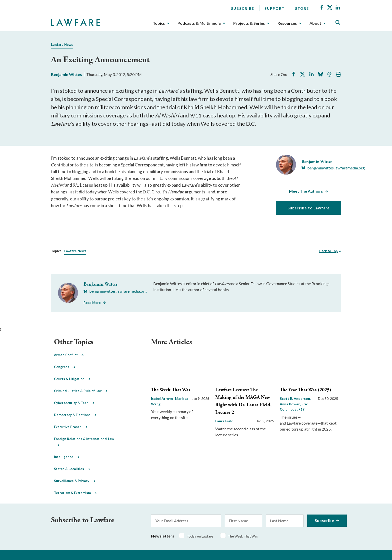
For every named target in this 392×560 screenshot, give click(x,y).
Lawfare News (62, 44)
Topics (159, 23)
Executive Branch (71, 427)
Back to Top (328, 251)
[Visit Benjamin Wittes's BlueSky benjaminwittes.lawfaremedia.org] (333, 168)
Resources (287, 23)
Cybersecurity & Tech (74, 403)
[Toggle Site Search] (338, 23)
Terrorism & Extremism (75, 493)
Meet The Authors (306, 191)
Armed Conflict (69, 355)
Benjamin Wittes (66, 74)
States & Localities (72, 469)
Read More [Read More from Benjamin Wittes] (92, 303)
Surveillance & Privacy (75, 481)
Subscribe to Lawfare (309, 208)
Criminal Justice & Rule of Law (81, 391)
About (315, 23)
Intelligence (67, 457)
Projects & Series (249, 23)
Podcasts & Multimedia (199, 23)
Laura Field (224, 421)
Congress (65, 367)
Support (275, 8)
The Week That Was (171, 390)
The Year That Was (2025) (305, 390)
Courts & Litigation (72, 379)
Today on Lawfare (200, 536)
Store (302, 8)
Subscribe (243, 8)
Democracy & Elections (75, 415)
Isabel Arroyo (162, 398)
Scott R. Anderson (295, 398)
